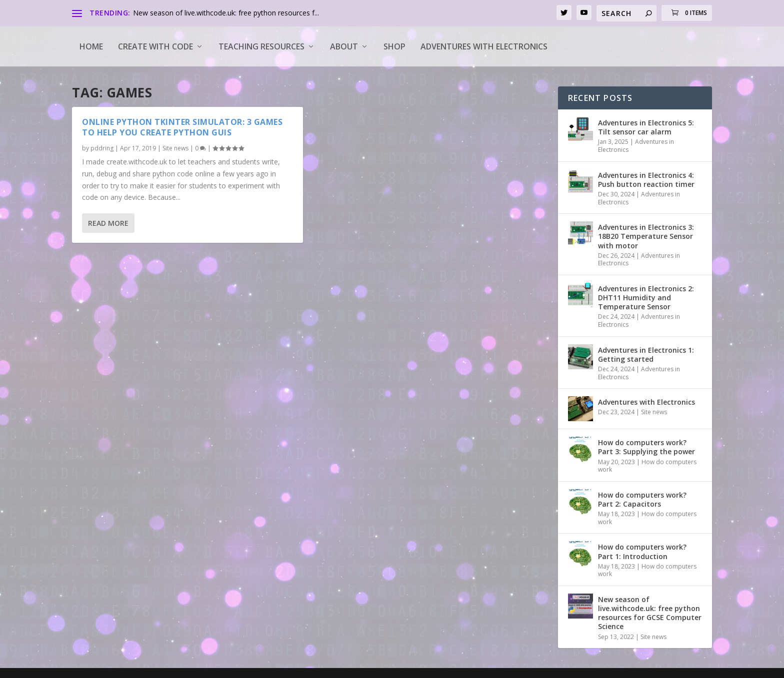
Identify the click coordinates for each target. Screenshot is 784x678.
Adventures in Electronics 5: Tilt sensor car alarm (646, 127)
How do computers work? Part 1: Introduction (642, 551)
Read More (108, 223)
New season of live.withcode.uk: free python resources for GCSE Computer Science (650, 613)
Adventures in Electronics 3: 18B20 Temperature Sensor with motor (646, 236)
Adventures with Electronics (484, 46)
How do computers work (647, 466)
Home (91, 46)
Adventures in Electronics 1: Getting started (646, 354)
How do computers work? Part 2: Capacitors (642, 499)
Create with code (155, 46)
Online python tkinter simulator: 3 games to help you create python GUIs (182, 127)
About (344, 46)
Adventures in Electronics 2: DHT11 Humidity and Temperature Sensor (646, 298)
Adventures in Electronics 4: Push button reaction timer (646, 180)
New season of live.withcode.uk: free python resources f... (226, 13)
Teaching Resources (261, 46)
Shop (394, 46)
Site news (175, 148)
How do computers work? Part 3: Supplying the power (646, 447)
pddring (102, 148)
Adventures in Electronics (636, 146)
